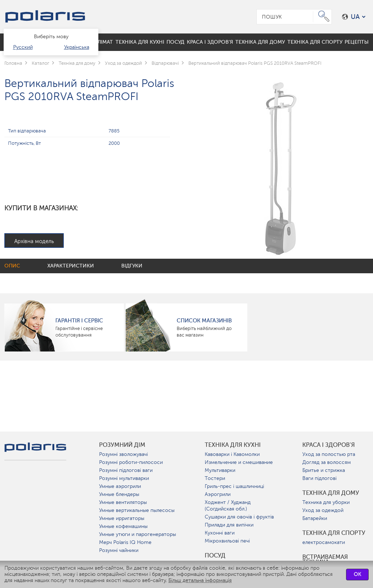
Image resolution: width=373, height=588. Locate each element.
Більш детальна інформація (200, 581)
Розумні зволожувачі (123, 454)
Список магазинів (204, 321)
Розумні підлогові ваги (126, 470)
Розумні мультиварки (124, 478)
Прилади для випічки (229, 525)
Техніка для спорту (334, 533)
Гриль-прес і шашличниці (234, 486)
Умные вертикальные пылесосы (137, 510)
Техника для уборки (326, 502)
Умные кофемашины (123, 526)
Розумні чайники (119, 550)
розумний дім (122, 445)
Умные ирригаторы (122, 518)
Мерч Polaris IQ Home (125, 542)
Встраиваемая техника (325, 560)
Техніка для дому (331, 493)
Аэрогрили (218, 494)
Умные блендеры (119, 494)
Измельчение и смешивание (239, 462)
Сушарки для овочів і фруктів (239, 517)
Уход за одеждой (323, 510)
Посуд (215, 556)
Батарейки (315, 518)
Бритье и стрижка (324, 470)
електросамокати (324, 542)
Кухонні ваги (220, 533)
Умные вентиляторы (123, 502)
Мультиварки (220, 470)
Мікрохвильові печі (227, 541)
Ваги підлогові (319, 478)
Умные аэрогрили (120, 486)
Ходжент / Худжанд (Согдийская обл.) (228, 506)
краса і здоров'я (329, 445)
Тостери (215, 478)
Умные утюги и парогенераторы (138, 534)
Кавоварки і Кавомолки (232, 454)
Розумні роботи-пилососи (131, 462)
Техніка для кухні (233, 445)
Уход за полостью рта (329, 454)
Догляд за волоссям (327, 462)
